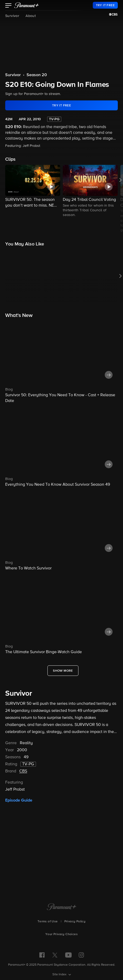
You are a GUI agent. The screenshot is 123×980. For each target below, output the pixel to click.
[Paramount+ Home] (62, 907)
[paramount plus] (27, 5)
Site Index (60, 975)
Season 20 (37, 75)
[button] (8, 6)
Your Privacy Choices (62, 934)
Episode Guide (19, 800)
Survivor (12, 16)
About (31, 16)
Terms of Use (48, 922)
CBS (23, 771)
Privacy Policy (75, 922)
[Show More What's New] (63, 671)
